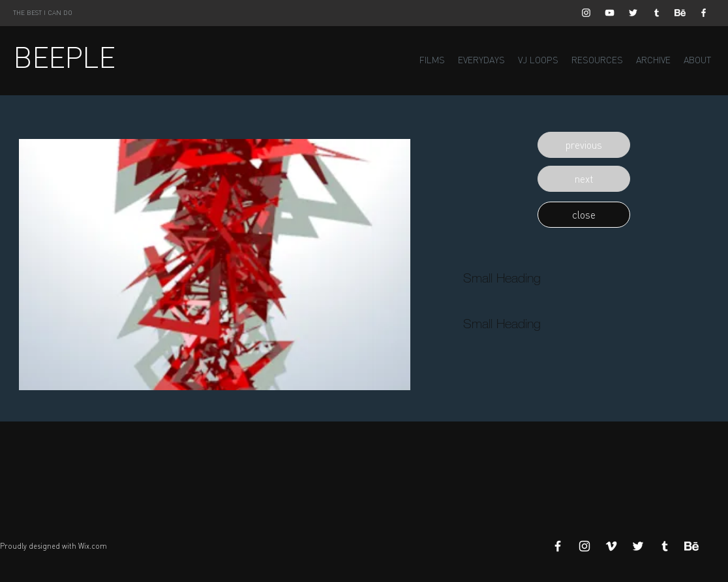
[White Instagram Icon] (586, 13)
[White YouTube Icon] (610, 13)
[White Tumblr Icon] (657, 13)
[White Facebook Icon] (704, 13)
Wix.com (93, 546)
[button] (584, 145)
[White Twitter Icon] (633, 13)
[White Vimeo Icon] (611, 546)
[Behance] (680, 13)
